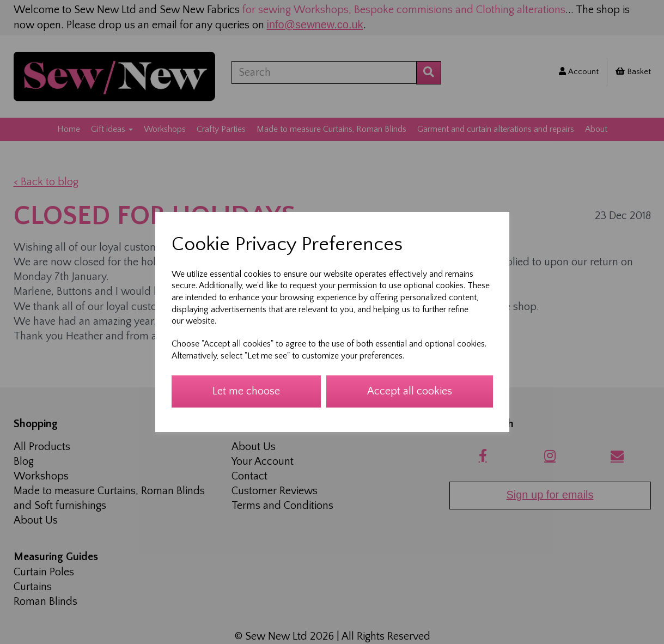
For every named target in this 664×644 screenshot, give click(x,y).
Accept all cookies (410, 391)
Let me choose (246, 391)
